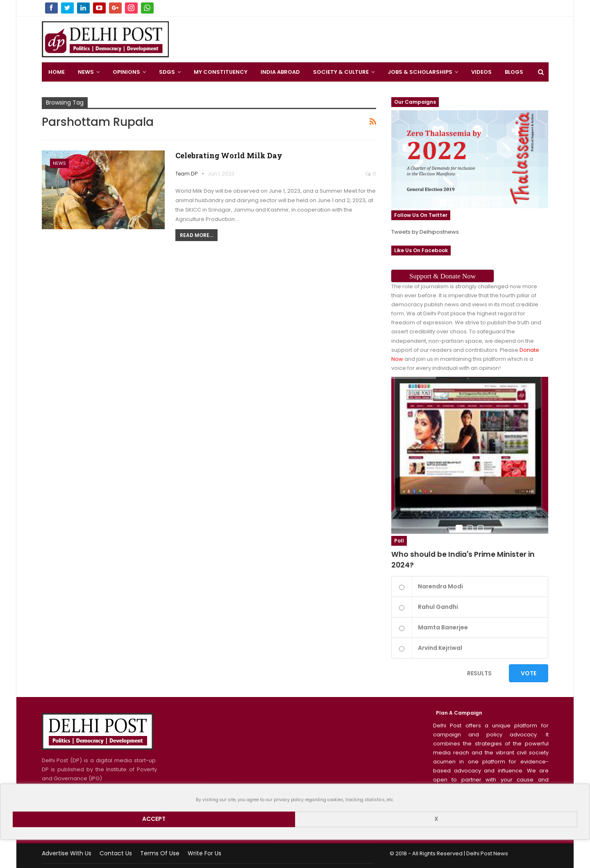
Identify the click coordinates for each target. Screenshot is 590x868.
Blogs (514, 72)
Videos (481, 72)
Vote (529, 673)
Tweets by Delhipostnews (425, 232)
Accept (154, 819)
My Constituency (221, 72)
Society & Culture (341, 72)
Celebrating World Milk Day (229, 155)
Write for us (204, 853)
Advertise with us (67, 853)
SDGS (167, 72)
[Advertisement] (363, 37)
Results (479, 673)
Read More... (196, 235)
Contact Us (116, 853)
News (86, 72)
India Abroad (280, 72)
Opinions (126, 72)
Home (57, 72)
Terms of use (160, 853)
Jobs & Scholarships (420, 72)
